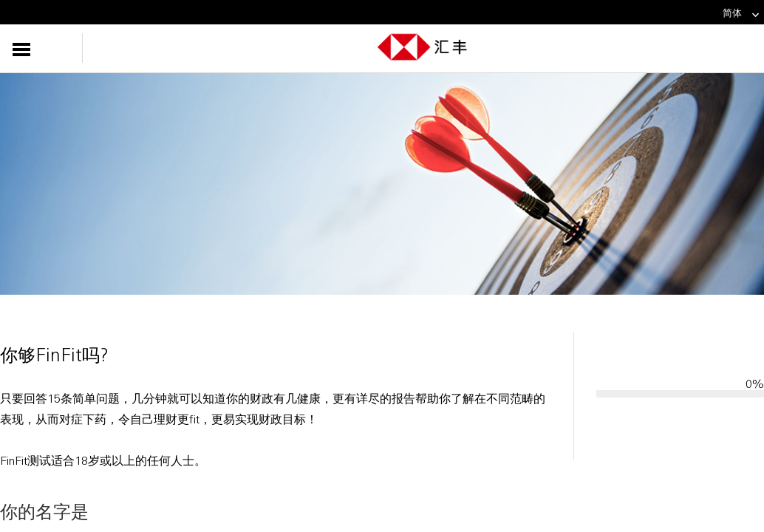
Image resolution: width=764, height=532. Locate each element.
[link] (751, 15)
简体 (741, 13)
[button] (50, 48)
